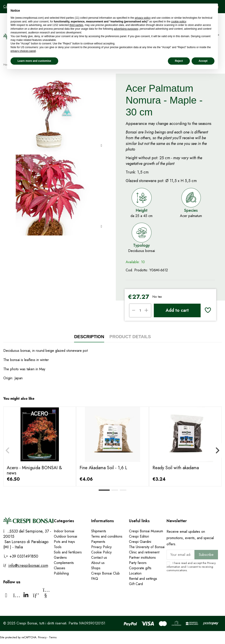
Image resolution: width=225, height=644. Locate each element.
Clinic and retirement (144, 552)
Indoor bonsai (64, 531)
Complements (64, 563)
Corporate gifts (140, 568)
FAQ (95, 579)
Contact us (99, 557)
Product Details (130, 337)
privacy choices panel (23, 51)
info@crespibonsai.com (28, 566)
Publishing (61, 573)
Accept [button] (203, 61)
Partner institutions (142, 557)
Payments (98, 542)
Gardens (60, 557)
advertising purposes (126, 29)
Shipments (99, 531)
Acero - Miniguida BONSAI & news (34, 470)
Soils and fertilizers (68, 552)
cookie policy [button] (179, 22)
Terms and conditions (107, 536)
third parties (76, 25)
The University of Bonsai (147, 547)
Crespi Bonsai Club (105, 573)
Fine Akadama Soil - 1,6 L (103, 468)
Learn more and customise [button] (34, 61)
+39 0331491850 (23, 556)
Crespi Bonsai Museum (146, 531)
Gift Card (136, 584)
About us (98, 563)
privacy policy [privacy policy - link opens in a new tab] (143, 18)
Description (89, 337)
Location (135, 573)
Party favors (138, 563)
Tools (58, 547)
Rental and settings (143, 579)
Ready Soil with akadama (176, 468)
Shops (96, 568)
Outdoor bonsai (65, 536)
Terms (53, 637)
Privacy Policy (101, 547)
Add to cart (177, 310)
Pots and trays (64, 542)
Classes (60, 568)
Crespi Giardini (140, 542)
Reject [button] (179, 61)
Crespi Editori (139, 536)
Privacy (211, 563)
